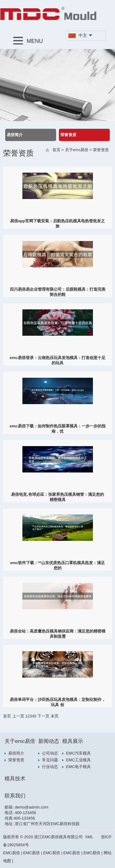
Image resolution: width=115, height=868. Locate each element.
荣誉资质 (68, 135)
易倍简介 (15, 135)
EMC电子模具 (78, 767)
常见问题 (50, 760)
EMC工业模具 (78, 760)
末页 (55, 716)
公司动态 (50, 753)
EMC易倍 (11, 853)
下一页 (43, 716)
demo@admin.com (31, 807)
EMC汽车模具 (78, 753)
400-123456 (25, 813)
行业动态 (50, 767)
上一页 (18, 716)
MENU (28, 41)
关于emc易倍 (77, 150)
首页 (56, 150)
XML (89, 837)
